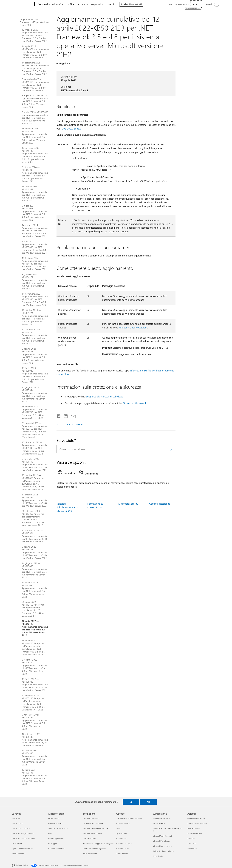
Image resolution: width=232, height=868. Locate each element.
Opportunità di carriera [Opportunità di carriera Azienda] (196, 818)
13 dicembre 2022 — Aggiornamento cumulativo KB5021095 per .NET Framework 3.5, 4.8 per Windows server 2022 (35, 448)
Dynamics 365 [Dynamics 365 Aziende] (121, 833)
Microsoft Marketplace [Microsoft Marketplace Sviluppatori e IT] (161, 841)
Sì (131, 802)
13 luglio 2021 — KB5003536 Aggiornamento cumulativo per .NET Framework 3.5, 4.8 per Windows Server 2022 (35, 777)
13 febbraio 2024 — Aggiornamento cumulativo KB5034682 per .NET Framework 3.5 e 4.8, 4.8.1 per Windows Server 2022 (35, 264)
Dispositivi (96, 4)
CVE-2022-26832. (71, 128)
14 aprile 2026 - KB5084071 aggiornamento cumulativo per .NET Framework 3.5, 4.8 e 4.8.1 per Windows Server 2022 (35, 52)
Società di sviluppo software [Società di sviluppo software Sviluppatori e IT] (163, 851)
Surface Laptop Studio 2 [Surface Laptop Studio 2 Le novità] (21, 828)
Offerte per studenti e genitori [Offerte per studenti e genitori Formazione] (95, 849)
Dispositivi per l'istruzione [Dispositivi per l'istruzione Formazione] (93, 823)
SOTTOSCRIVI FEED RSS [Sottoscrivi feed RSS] (72, 424)
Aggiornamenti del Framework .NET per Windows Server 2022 (34, 22)
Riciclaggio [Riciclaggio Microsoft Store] (52, 844)
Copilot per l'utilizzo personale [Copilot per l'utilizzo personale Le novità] (23, 838)
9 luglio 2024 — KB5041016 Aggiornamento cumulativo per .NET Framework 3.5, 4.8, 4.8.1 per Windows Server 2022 (35, 213)
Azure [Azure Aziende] (118, 828)
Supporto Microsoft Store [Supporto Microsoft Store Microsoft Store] (58, 828)
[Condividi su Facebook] (59, 416)
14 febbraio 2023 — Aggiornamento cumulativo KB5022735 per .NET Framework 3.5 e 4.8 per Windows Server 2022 (35, 412)
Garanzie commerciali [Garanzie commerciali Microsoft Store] (57, 849)
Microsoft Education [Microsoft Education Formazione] (91, 818)
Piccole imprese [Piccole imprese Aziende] (122, 854)
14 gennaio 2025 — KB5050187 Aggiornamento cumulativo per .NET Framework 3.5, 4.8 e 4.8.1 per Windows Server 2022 (35, 136)
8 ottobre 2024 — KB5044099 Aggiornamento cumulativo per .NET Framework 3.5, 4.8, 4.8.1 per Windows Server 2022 (35, 174)
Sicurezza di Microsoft (135, 403)
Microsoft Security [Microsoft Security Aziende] (123, 823)
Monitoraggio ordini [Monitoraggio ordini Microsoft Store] (56, 838)
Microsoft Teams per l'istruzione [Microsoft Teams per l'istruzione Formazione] (95, 828)
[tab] (67, 473)
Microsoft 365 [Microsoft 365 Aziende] (121, 838)
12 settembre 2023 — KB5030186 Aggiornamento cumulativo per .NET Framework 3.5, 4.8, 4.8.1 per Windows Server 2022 (35, 337)
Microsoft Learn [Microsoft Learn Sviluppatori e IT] (159, 823)
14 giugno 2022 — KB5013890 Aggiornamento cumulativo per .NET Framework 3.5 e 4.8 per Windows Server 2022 (35, 570)
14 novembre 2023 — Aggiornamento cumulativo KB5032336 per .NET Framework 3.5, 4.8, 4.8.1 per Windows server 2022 (35, 299)
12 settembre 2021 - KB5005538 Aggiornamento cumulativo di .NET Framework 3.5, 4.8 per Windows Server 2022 (35, 740)
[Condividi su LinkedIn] (64, 416)
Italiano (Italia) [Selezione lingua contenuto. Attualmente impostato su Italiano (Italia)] (22, 865)
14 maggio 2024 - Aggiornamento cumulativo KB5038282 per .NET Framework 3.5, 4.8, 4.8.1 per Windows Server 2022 (35, 231)
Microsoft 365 (59, 4)
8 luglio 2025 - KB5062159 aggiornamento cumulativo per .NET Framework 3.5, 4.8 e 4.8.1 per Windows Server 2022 (35, 101)
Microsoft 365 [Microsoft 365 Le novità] (17, 844)
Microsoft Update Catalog (133, 327)
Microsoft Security (128, 504)
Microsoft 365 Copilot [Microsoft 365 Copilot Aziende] (124, 844)
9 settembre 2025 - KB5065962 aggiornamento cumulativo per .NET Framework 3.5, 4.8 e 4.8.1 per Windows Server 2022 (35, 85)
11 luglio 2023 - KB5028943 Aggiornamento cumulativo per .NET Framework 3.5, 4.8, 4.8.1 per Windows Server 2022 (35, 375)
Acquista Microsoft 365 (131, 4)
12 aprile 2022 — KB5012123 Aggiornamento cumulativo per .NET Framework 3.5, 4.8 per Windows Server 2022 (35, 628)
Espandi (110, 4)
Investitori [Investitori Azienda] (191, 838)
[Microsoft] (22, 4)
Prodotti (82, 4)
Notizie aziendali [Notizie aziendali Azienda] (194, 828)
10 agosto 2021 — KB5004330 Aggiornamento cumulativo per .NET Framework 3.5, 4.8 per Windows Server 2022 (35, 757)
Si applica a (64, 63)
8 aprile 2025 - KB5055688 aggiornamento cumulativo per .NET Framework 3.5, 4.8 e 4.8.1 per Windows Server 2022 (35, 118)
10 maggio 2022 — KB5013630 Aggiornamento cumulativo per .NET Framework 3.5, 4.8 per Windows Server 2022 (35, 590)
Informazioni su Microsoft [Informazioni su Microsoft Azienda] (197, 823)
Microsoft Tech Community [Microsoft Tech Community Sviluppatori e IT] (163, 836)
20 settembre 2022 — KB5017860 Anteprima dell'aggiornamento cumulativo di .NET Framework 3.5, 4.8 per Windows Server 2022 (33, 518)
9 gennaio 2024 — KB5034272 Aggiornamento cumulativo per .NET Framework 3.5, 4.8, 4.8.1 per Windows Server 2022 (35, 281)
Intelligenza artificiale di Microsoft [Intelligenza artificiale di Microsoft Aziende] (129, 818)
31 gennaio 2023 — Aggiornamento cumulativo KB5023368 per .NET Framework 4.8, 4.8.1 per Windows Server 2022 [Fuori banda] (35, 430)
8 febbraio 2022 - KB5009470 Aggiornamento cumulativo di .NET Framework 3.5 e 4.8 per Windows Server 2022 (35, 667)
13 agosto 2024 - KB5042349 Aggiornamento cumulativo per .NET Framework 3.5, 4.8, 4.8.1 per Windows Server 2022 (35, 194)
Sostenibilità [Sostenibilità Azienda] (192, 849)
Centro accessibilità (160, 504)
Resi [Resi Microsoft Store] (50, 833)
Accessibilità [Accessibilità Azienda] (192, 844)
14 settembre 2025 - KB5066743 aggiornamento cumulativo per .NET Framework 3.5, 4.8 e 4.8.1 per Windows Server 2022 (35, 68)
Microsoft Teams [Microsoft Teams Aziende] (122, 849)
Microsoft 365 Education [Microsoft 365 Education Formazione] (92, 833)
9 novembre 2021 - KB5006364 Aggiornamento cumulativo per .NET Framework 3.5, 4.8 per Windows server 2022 (35, 722)
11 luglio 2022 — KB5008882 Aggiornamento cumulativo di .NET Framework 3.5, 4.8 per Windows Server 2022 (35, 685)
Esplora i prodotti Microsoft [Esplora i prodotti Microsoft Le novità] (22, 849)
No (148, 802)
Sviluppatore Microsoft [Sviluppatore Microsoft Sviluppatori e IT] (161, 818)
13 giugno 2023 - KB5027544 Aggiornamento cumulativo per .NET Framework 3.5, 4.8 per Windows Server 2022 (35, 394)
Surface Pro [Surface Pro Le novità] (16, 818)
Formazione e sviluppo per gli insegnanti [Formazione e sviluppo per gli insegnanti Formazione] (99, 844)
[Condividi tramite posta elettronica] (72, 416)
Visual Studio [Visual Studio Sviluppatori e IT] (158, 856)
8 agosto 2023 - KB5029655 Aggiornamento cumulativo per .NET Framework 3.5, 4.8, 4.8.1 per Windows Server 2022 (35, 356)
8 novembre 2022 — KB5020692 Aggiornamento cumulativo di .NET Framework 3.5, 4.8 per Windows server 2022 (35, 465)
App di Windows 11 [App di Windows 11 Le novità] (19, 854)
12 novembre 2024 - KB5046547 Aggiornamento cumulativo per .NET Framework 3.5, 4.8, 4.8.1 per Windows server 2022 (35, 155)
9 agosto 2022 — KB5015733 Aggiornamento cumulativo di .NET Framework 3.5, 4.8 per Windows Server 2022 (35, 552)
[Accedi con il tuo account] (212, 4)
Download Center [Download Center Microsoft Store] (55, 823)
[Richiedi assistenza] (196, 4)
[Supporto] (43, 4)
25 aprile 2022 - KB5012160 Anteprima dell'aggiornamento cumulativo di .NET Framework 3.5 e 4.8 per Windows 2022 (34, 609)
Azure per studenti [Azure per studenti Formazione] (90, 854)
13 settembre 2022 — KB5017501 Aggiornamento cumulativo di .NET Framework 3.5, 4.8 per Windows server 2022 (35, 536)
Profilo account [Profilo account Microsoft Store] (54, 818)
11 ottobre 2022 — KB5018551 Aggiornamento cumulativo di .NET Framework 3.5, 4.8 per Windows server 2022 (35, 500)
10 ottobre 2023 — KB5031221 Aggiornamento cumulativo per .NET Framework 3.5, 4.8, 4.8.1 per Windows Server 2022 (35, 317)
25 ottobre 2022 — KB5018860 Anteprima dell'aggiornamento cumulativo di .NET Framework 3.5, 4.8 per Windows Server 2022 (33, 482)
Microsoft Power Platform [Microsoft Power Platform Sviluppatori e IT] (162, 846)
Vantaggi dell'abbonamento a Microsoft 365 (67, 507)
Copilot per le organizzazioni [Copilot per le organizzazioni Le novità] (23, 833)
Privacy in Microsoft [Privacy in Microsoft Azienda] (195, 833)
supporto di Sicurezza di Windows (105, 396)
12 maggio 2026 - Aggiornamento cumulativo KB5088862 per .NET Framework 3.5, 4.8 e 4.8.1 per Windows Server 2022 (35, 35)
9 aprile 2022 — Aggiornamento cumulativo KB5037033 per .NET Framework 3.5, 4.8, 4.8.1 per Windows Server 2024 (35, 247)
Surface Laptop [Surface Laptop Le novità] (17, 823)
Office (71, 4)
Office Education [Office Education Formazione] (89, 838)
